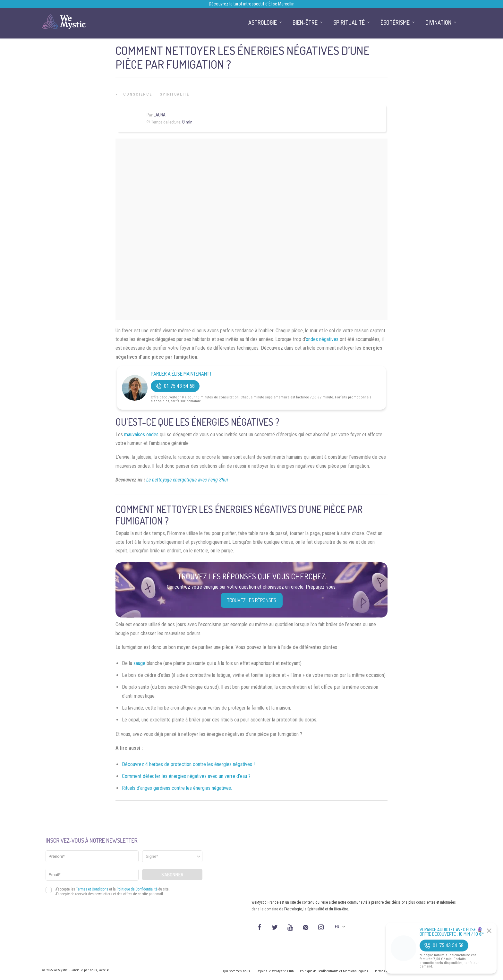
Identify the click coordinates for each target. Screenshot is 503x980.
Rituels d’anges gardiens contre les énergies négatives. (177, 788)
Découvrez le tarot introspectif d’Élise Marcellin (252, 4)
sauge (139, 663)
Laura (160, 115)
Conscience (138, 94)
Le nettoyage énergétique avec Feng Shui (187, 480)
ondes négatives (322, 339)
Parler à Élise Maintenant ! (181, 374)
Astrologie (263, 22)
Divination (438, 22)
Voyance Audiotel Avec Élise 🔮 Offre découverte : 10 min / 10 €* (452, 932)
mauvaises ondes (141, 435)
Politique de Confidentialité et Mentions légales (334, 971)
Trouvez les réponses (252, 600)
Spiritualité (175, 94)
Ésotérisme (395, 22)
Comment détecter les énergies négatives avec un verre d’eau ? (186, 776)
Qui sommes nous (237, 971)
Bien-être (305, 22)
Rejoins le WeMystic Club (275, 971)
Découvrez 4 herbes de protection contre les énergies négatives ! (188, 764)
